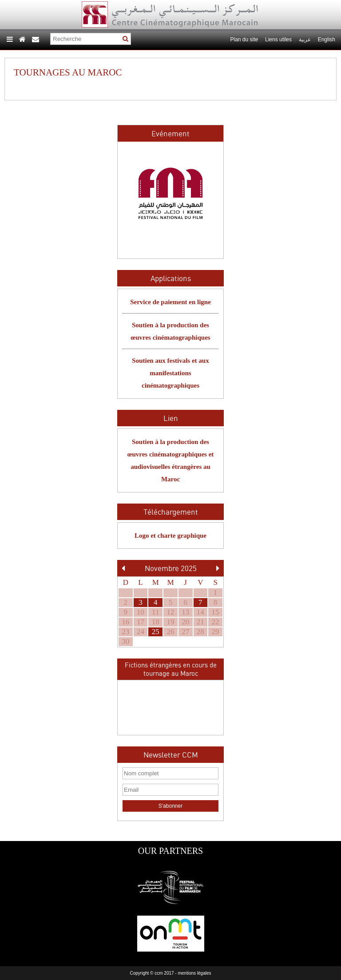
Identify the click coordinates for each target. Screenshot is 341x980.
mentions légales (194, 973)
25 (156, 632)
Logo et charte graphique (170, 536)
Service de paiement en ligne (170, 302)
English (327, 40)
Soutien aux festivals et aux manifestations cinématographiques (170, 373)
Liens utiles (278, 40)
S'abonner (170, 806)
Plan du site (244, 40)
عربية (305, 40)
